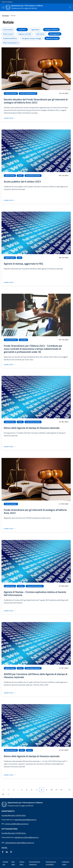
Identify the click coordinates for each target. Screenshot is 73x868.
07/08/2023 (64, 586)
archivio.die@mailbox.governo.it (17, 824)
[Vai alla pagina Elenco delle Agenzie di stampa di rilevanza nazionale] (10, 447)
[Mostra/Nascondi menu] (3, 8)
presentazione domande (33, 176)
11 (56, 790)
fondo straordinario (11, 93)
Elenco (20, 176)
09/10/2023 (64, 175)
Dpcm (22, 750)
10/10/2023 (64, 93)
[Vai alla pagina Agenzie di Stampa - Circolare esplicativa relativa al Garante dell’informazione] (10, 611)
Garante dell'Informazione (35, 586)
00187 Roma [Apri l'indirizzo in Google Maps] (21, 833)
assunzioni (23, 340)
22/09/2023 (64, 422)
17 (69, 790)
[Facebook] (3, 852)
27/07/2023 (64, 750)
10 (51, 790)
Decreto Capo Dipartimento (28, 93)
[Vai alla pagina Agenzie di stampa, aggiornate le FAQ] (10, 282)
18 (3, 794)
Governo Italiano (7, 2)
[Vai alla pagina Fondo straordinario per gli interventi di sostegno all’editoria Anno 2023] (10, 529)
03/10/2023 (64, 340)
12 (61, 790)
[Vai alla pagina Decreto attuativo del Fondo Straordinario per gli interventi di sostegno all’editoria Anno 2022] (10, 118)
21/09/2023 (64, 504)
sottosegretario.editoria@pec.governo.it (20, 843)
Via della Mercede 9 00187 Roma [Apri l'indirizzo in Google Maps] (14, 815)
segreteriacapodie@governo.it (25, 820)
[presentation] (70, 7)
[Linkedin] (7, 852)
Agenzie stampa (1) (11, 750)
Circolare (21, 586)
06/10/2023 (64, 258)
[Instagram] (11, 852)
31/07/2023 (64, 668)
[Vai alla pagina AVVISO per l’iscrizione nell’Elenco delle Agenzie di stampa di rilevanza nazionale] (10, 693)
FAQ (19, 258)
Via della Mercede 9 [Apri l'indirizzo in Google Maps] (9, 833)
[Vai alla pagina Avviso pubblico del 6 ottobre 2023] (10, 200)
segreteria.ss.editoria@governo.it (27, 837)
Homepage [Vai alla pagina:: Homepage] (5, 16)
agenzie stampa (10, 176)
